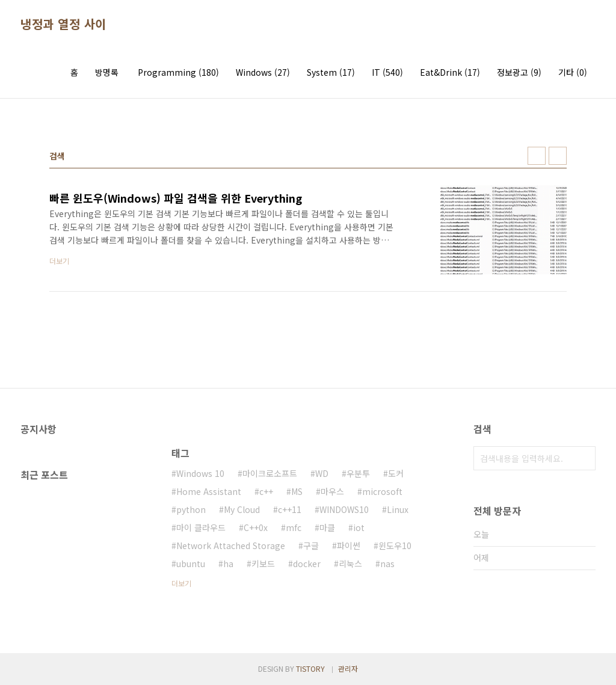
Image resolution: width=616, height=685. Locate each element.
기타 (573, 72)
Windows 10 (200, 473)
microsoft (382, 491)
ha (228, 564)
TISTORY (310, 668)
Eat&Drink (450, 72)
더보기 (181, 583)
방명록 (107, 72)
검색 (584, 458)
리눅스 (350, 564)
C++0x (256, 527)
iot (359, 527)
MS (297, 491)
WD (322, 473)
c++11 (290, 509)
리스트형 (558, 156)
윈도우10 (395, 545)
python (191, 509)
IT (387, 72)
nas (387, 564)
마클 (327, 527)
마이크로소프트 (270, 473)
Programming (178, 72)
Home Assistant (209, 491)
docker (307, 564)
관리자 (348, 668)
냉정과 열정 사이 (63, 24)
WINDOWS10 (344, 509)
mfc (294, 527)
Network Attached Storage (231, 545)
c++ (266, 491)
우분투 (358, 473)
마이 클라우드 (201, 527)
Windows (263, 72)
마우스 (332, 491)
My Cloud (242, 509)
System (331, 72)
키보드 (263, 564)
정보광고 (519, 72)
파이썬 (349, 545)
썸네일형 (537, 156)
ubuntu (191, 564)
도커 (396, 473)
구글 (311, 545)
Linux (398, 509)
